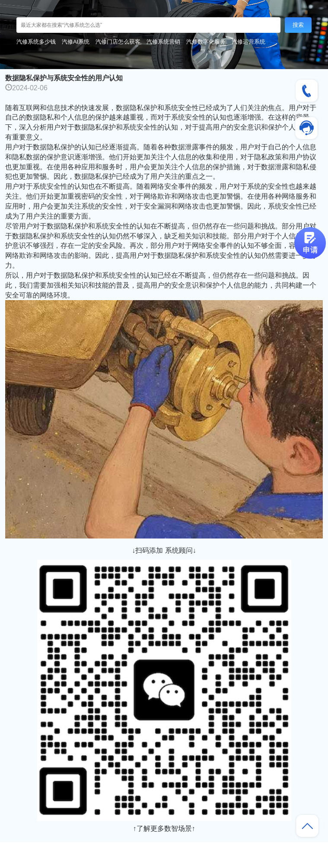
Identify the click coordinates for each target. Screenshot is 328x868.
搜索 (298, 25)
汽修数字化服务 (206, 42)
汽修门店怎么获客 (118, 42)
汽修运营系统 (248, 42)
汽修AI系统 (76, 42)
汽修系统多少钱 (36, 42)
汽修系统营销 (163, 42)
